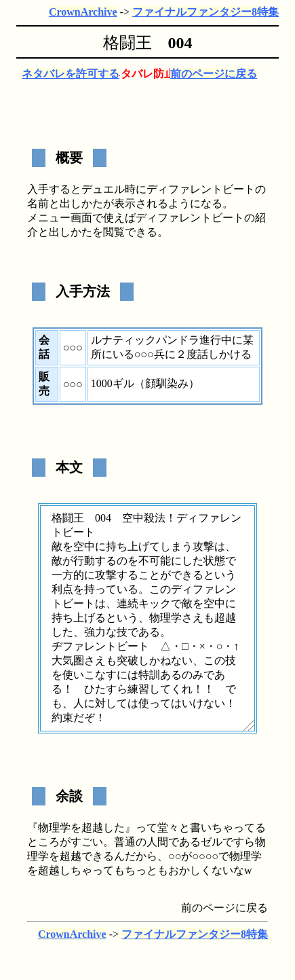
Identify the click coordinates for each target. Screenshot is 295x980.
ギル (123, 383)
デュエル (103, 189)
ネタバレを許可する (71, 74)
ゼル (212, 842)
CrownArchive (83, 12)
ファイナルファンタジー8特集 (205, 12)
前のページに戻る (214, 74)
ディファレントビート (201, 189)
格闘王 (127, 43)
